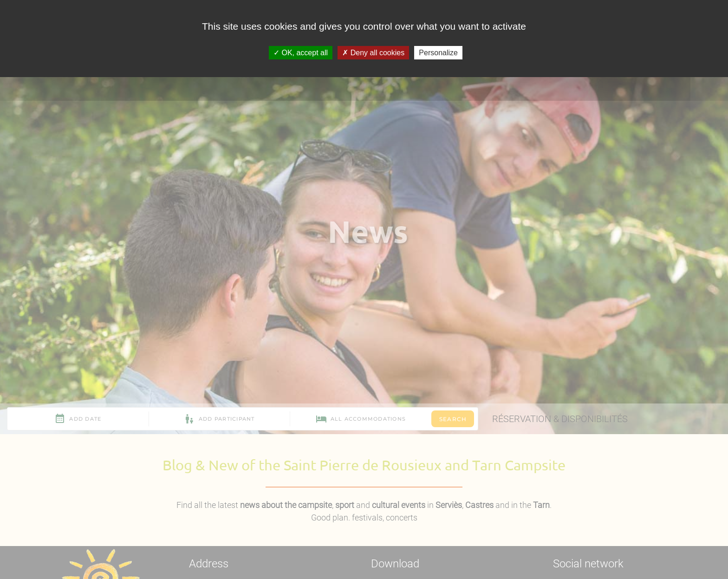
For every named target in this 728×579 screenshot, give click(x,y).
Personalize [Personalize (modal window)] (438, 53)
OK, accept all (301, 53)
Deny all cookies (373, 53)
